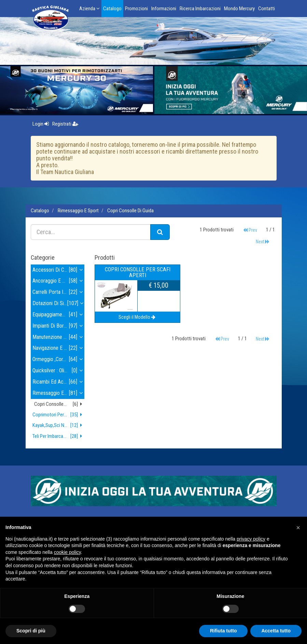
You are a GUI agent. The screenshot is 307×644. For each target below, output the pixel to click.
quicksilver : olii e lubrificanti (59, 371)
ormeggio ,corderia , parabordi (59, 360)
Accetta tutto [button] (276, 631)
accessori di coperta (59, 270)
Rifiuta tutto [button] (224, 631)
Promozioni (136, 9)
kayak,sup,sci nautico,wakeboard (59, 425)
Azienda (89, 9)
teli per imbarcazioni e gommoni (59, 436)
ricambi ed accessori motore (59, 382)
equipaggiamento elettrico (59, 315)
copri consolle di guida (130, 211)
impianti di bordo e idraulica (59, 326)
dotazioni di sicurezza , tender (59, 304)
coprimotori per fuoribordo (59, 415)
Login (41, 124)
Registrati (65, 124)
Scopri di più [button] (31, 631)
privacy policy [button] (251, 539)
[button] (298, 528)
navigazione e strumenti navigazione (59, 348)
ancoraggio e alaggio (59, 281)
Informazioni (164, 9)
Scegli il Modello (137, 317)
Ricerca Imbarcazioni (200, 9)
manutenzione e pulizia (59, 337)
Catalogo (112, 9)
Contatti (267, 9)
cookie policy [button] (67, 552)
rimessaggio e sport (78, 211)
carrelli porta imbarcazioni (59, 292)
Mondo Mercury (239, 9)
